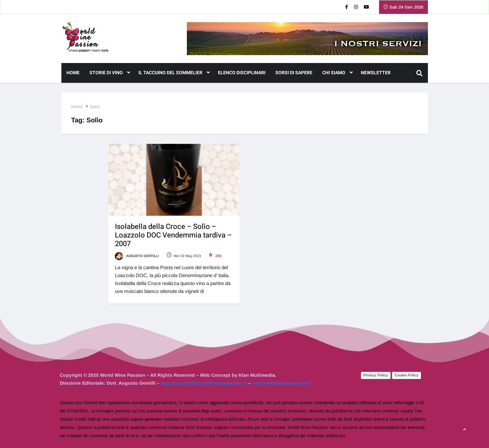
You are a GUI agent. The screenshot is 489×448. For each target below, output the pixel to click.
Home (73, 73)
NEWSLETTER (376, 73)
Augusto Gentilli (137, 256)
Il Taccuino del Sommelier (174, 73)
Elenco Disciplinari (242, 73)
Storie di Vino (110, 73)
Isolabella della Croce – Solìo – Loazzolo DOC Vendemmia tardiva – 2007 (173, 235)
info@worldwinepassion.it (281, 383)
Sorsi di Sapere (294, 73)
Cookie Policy (406, 375)
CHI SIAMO (337, 73)
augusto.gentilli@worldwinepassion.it (204, 383)
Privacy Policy (376, 375)
